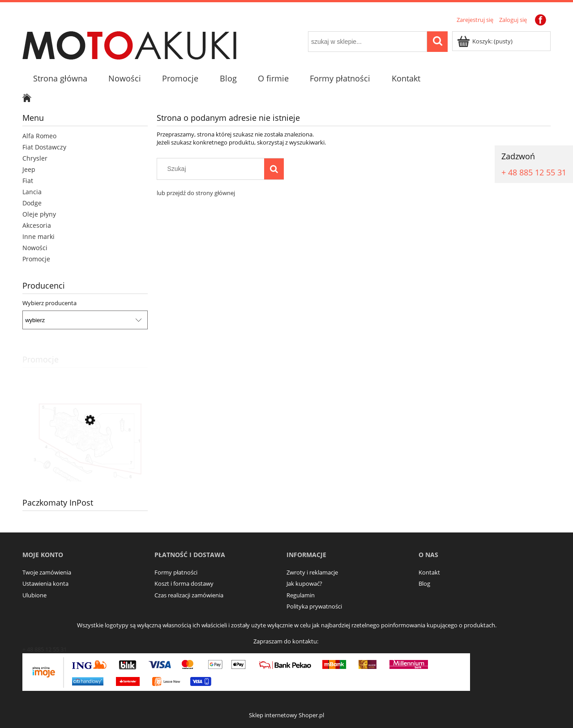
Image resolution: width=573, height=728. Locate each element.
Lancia (32, 192)
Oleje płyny (39, 214)
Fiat (28, 181)
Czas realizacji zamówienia (189, 595)
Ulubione (34, 595)
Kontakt (429, 572)
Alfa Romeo (39, 136)
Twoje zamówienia (47, 572)
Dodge (32, 203)
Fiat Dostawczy (44, 147)
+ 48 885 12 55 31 (534, 172)
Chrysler (35, 158)
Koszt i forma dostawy (184, 583)
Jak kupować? (304, 583)
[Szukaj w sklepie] (213, 169)
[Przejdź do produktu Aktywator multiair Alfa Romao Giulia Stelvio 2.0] (85, 461)
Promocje (36, 259)
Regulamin (301, 595)
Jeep (29, 169)
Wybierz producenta (49, 303)
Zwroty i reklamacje (312, 572)
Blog (424, 583)
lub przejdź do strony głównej (196, 193)
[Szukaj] (274, 169)
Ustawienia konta (45, 583)
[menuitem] (60, 79)
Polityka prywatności (314, 606)
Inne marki (38, 236)
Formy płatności (176, 572)
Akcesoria (37, 225)
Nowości (35, 248)
